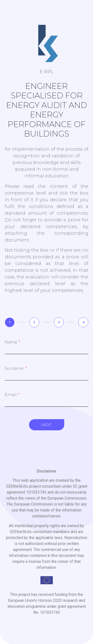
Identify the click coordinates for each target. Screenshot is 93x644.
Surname (15, 369)
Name (11, 342)
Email (11, 395)
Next (47, 425)
